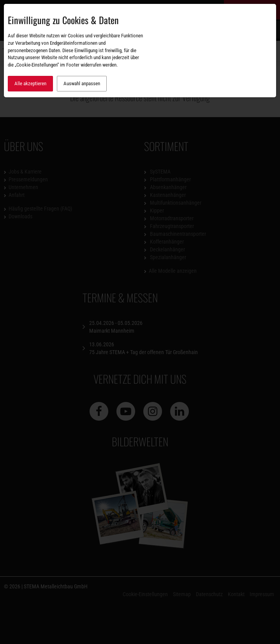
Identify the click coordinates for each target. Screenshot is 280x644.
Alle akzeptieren (30, 83)
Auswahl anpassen (82, 83)
